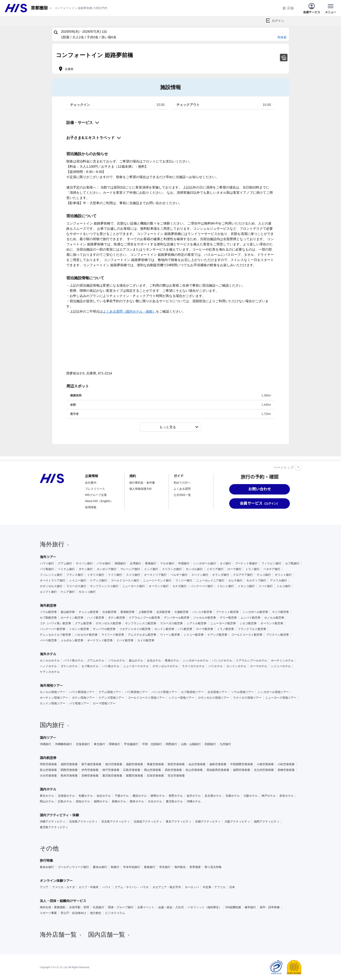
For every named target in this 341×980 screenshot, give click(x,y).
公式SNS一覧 (182, 495)
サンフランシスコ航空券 (141, 623)
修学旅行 (250, 907)
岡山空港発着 (153, 770)
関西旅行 (171, 744)
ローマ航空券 (205, 629)
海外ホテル (48, 654)
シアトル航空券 (197, 623)
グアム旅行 (65, 563)
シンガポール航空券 (255, 612)
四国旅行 (210, 744)
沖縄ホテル (194, 801)
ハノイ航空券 (96, 618)
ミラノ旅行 (252, 569)
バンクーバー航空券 (53, 629)
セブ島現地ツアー (192, 692)
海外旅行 (55, 544)
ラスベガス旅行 (76, 586)
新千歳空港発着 (91, 764)
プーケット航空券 (227, 612)
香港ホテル (172, 661)
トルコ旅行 (284, 586)
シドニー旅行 (78, 580)
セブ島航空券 (48, 618)
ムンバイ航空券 (251, 618)
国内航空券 (48, 758)
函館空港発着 (135, 764)
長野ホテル (176, 796)
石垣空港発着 (155, 776)
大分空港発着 (48, 776)
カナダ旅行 (179, 586)
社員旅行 (99, 907)
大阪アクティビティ (237, 822)
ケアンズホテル (50, 672)
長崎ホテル (119, 801)
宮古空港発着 (176, 776)
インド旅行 (151, 569)
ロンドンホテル (236, 666)
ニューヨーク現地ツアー (281, 698)
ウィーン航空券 (170, 635)
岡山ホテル (47, 801)
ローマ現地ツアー (104, 703)
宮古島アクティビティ (116, 822)
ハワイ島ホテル (73, 661)
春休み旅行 (47, 867)
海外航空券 (48, 606)
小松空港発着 (286, 764)
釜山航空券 (68, 612)
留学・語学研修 (270, 907)
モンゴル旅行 (194, 569)
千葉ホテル (122, 796)
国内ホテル (48, 789)
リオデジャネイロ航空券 (135, 629)
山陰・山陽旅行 (191, 744)
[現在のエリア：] (42, 8)
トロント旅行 (225, 586)
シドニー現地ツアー (181, 698)
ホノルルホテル (50, 661)
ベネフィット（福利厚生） (205, 907)
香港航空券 (127, 612)
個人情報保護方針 (141, 489)
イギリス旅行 (96, 575)
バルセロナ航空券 (86, 635)
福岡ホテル (101, 801)
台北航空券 (109, 612)
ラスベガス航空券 (171, 623)
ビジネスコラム (115, 913)
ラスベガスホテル (193, 666)
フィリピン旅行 (271, 563)
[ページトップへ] (298, 467)
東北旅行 (99, 744)
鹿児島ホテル (174, 801)
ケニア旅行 (68, 592)
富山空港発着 (48, 770)
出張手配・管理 (79, 907)
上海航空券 (145, 612)
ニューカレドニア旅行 (210, 580)
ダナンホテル (69, 666)
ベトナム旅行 (66, 569)
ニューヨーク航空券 (223, 623)
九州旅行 (225, 744)
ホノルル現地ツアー (53, 692)
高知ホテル (83, 801)
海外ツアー (48, 557)
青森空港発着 (155, 764)
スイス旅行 (133, 575)
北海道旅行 (83, 744)
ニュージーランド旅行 (157, 580)
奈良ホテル (287, 796)
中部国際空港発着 (242, 764)
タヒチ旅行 (235, 580)
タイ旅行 (225, 563)
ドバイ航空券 (125, 640)
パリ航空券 (185, 629)
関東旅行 (115, 744)
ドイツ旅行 (115, 575)
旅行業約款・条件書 (142, 483)
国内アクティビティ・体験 (59, 815)
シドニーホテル (281, 666)
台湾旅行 (135, 563)
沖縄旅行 (45, 744)
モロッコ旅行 (87, 592)
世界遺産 (195, 867)
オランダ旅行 (221, 575)
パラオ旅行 (104, 563)
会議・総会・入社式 (171, 907)
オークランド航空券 (100, 640)
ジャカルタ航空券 (205, 618)
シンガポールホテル (196, 661)
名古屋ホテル (213, 796)
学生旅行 (165, 867)
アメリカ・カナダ (63, 887)
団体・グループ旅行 (121, 907)
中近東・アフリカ (214, 887)
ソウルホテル (117, 661)
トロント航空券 (79, 629)
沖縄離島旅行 (63, 744)
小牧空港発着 (265, 764)
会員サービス (312, 8)
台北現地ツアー (217, 692)
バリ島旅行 (47, 569)
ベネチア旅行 (272, 569)
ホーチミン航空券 (72, 618)
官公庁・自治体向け (73, 913)
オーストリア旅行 (155, 575)
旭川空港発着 (114, 764)
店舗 (288, 8)
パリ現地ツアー (79, 703)
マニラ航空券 (280, 612)
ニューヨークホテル (136, 666)
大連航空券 (181, 612)
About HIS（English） (99, 501)
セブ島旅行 (292, 563)
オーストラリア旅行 (53, 580)
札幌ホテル (86, 796)
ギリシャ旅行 (283, 575)
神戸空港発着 (111, 770)
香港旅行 (151, 563)
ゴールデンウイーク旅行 (73, 867)
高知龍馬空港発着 (218, 770)
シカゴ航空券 (248, 623)
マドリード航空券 (113, 635)
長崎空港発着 (286, 770)
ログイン (278, 21)
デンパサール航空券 (177, 618)
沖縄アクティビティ (53, 822)
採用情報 (91, 507)
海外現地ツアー (51, 686)
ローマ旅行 (234, 569)
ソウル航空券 (48, 612)
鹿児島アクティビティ (54, 827)
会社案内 (91, 483)
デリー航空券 (228, 618)
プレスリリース (95, 489)
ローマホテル (259, 666)
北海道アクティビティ (148, 822)
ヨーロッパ (192, 887)
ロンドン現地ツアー (53, 703)
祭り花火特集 (213, 867)
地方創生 (96, 913)
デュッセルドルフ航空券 (55, 635)
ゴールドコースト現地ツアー (146, 698)
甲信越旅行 (131, 744)
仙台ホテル (104, 796)
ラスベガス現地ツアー (247, 698)
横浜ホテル (140, 796)
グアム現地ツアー (110, 692)
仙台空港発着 (197, 764)
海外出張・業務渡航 (53, 907)
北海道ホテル (66, 796)
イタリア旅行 (215, 569)
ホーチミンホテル (282, 661)
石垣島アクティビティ (83, 822)
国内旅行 (55, 725)
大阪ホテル (251, 796)
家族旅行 (150, 867)
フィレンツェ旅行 (51, 575)
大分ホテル (155, 801)
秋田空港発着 (176, 764)
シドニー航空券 (194, 635)
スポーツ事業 (48, 913)
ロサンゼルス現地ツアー (214, 698)
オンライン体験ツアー (56, 881)
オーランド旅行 (159, 586)
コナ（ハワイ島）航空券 (55, 623)
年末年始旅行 (132, 867)
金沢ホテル (194, 796)
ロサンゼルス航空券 (108, 623)
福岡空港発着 (242, 770)
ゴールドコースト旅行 (125, 580)
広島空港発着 (132, 770)
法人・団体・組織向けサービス (63, 901)
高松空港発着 (173, 770)
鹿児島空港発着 (112, 776)
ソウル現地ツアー (242, 692)
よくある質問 (182, 489)
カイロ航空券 (146, 640)
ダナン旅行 (86, 569)
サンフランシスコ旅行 (104, 586)
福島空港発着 (218, 764)
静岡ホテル (158, 796)
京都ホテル (233, 796)
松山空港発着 (194, 770)
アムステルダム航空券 (142, 635)
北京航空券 (163, 612)
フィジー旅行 (184, 580)
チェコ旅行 (264, 575)
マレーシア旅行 (130, 569)
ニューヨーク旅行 (134, 586)
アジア (44, 887)
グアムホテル (96, 661)
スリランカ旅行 (172, 569)
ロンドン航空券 (164, 629)
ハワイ (107, 887)
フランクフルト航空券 (252, 629)
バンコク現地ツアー (164, 692)
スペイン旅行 (200, 575)
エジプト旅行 (48, 592)
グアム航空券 (83, 623)
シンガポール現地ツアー (273, 692)
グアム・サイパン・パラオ (132, 887)
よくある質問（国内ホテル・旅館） (129, 311)
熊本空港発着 (69, 776)
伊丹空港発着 (90, 770)
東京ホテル (47, 796)
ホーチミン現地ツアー (54, 698)
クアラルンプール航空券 (144, 618)
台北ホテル (154, 661)
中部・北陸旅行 (152, 744)
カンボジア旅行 (107, 569)
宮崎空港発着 (90, 776)
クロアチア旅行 (243, 575)
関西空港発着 (69, 770)
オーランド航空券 (272, 623)
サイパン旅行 (84, 563)
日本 (232, 887)
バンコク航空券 (202, 612)
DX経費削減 (233, 907)
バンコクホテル (222, 661)
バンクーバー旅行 (202, 586)
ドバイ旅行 (266, 586)
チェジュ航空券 (89, 612)
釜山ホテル (136, 661)
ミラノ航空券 (225, 629)
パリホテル (215, 666)
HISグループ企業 (96, 495)
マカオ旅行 (167, 563)
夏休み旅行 (100, 867)
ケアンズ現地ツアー (111, 698)
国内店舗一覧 (109, 935)
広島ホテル (65, 801)
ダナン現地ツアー (83, 698)
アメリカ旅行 (278, 580)
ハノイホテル (48, 666)
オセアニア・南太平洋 (167, 887)
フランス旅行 (75, 575)
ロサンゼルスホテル (165, 666)
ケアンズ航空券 (217, 635)
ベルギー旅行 (179, 575)
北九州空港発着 (264, 770)
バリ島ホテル (111, 666)
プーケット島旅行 (246, 563)
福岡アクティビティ (267, 822)
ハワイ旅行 (47, 563)
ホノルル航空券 (274, 618)
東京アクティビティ (179, 822)
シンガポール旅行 (205, 563)
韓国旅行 (120, 563)
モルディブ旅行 (256, 580)
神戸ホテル (269, 796)
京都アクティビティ (208, 822)
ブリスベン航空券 (278, 635)
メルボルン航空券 (72, 640)
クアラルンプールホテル (251, 661)
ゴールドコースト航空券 (247, 635)
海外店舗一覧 (61, 935)
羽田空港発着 (48, 764)
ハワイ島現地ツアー (82, 692)
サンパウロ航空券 (104, 629)
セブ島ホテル (90, 666)
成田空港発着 (69, 764)
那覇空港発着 (135, 776)
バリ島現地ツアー (136, 692)
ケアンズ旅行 (99, 580)
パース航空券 (48, 640)
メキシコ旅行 (246, 586)
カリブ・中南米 (89, 887)
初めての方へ (182, 483)
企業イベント (146, 907)
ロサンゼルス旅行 (51, 586)
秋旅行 (115, 867)
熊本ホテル (137, 801)
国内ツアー (48, 738)
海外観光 (180, 867)
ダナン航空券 (117, 618)
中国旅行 (184, 563)
